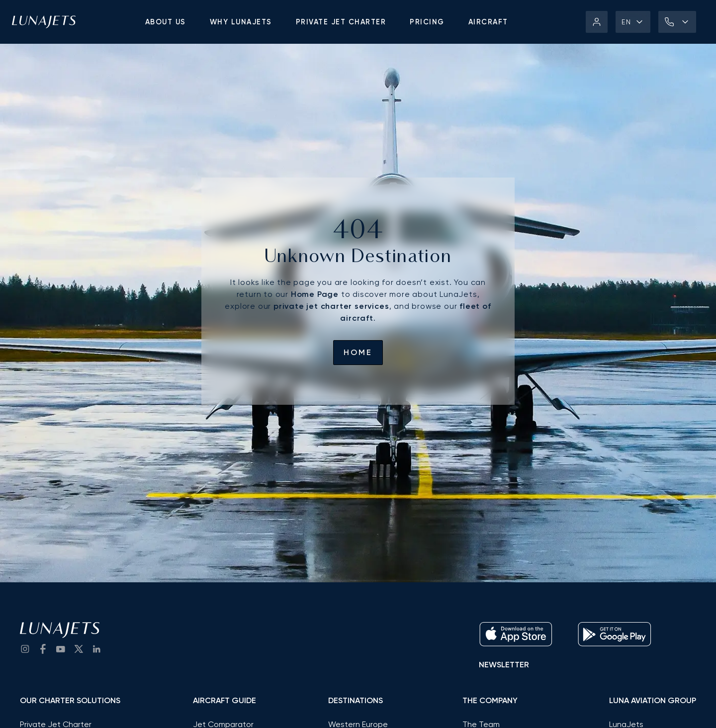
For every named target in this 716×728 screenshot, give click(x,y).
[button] (633, 22)
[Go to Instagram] (25, 649)
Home (358, 352)
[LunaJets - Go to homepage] (44, 22)
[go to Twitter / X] (79, 649)
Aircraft (488, 22)
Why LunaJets (241, 22)
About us (166, 22)
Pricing (427, 22)
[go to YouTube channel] (61, 649)
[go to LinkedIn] (96, 649)
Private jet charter (341, 22)
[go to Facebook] (43, 649)
